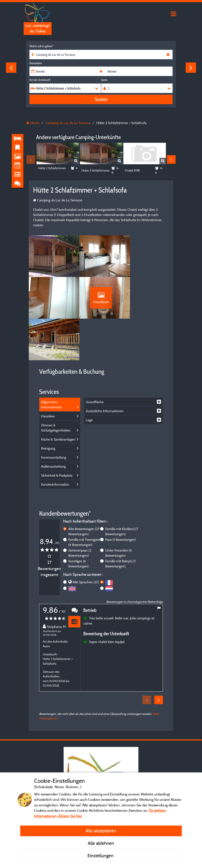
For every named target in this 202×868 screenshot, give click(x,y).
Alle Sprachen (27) (86, 543)
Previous (11, 68)
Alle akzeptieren (101, 831)
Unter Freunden (119, 514)
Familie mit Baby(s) (120, 524)
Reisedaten (36, 63)
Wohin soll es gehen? (41, 46)
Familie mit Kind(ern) (122, 492)
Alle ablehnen (101, 843)
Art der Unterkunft (40, 80)
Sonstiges (78, 524)
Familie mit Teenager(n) (85, 503)
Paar (121, 500)
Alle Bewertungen (84, 492)
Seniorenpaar (80, 514)
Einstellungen (101, 856)
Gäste (104, 80)
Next (191, 68)
